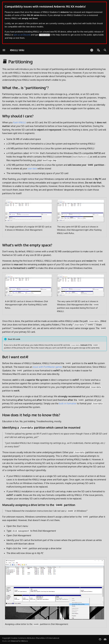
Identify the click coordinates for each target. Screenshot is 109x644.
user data (32, 169)
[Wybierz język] (98, 50)
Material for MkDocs (19, 641)
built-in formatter (68, 403)
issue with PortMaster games (47, 367)
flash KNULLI (20, 122)
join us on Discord (22, 35)
